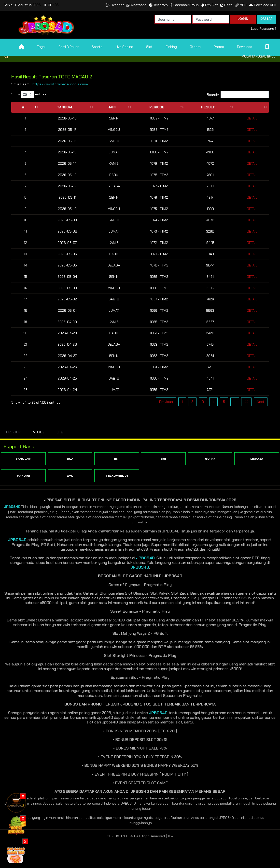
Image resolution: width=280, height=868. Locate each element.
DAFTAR (266, 19)
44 (246, 402)
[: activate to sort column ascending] (252, 107)
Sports (97, 47)
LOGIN (243, 19)
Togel (41, 47)
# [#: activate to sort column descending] (23, 107)
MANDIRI (23, 476)
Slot (149, 47)
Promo (219, 47)
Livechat (115, 5)
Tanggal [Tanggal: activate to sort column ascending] (65, 107)
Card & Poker (69, 47)
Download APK (263, 5)
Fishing (171, 47)
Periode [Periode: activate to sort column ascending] (157, 107)
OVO (70, 476)
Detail (252, 118)
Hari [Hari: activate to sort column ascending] (112, 107)
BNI (117, 459)
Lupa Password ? (264, 29)
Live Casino (124, 47)
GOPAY (210, 459)
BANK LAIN (23, 459)
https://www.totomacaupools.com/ (61, 84)
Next (261, 402)
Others (195, 47)
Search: (238, 95)
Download (245, 47)
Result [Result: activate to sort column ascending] (208, 107)
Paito (226, 5)
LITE (60, 432)
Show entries (29, 95)
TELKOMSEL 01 (117, 476)
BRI (163, 459)
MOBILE (39, 432)
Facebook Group (184, 5)
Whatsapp (137, 5)
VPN (241, 5)
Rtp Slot (210, 5)
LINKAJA (257, 459)
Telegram (158, 5)
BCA (70, 459)
